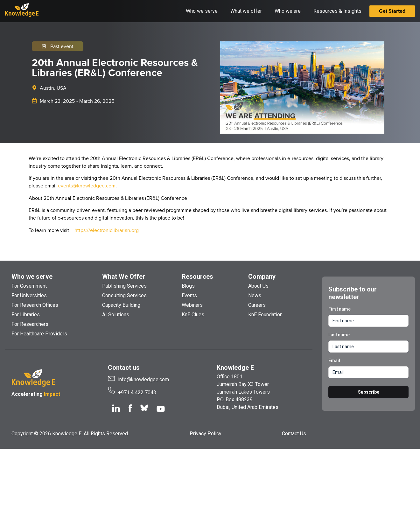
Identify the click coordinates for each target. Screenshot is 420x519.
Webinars (192, 305)
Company (262, 277)
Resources (197, 277)
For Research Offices (35, 305)
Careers (257, 305)
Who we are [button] (288, 11)
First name (339, 309)
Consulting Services (124, 295)
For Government (29, 286)
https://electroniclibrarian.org (107, 230)
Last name (339, 335)
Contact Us (294, 434)
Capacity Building (121, 305)
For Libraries (26, 315)
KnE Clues (193, 315)
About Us (258, 286)
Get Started (392, 11)
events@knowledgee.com (87, 186)
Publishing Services (124, 286)
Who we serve (32, 277)
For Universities (29, 295)
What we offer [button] (246, 11)
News (255, 295)
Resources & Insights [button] (337, 11)
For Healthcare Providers (39, 334)
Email (334, 361)
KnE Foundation (265, 315)
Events (189, 295)
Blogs (188, 286)
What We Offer (124, 277)
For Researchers (30, 324)
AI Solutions (116, 315)
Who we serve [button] (202, 11)
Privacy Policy (206, 434)
